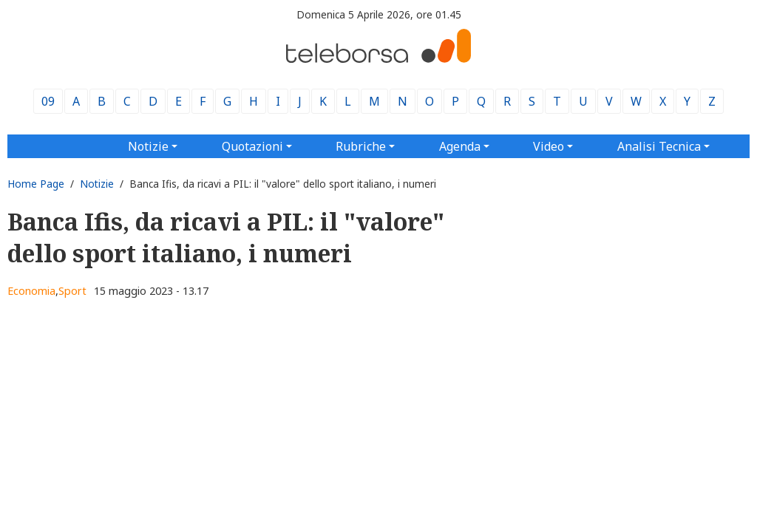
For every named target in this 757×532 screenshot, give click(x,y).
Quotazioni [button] (252, 146)
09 (48, 101)
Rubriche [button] (361, 146)
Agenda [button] (460, 146)
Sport (72, 291)
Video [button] (549, 146)
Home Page (36, 184)
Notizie (97, 184)
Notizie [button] (148, 146)
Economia (31, 291)
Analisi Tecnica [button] (659, 146)
